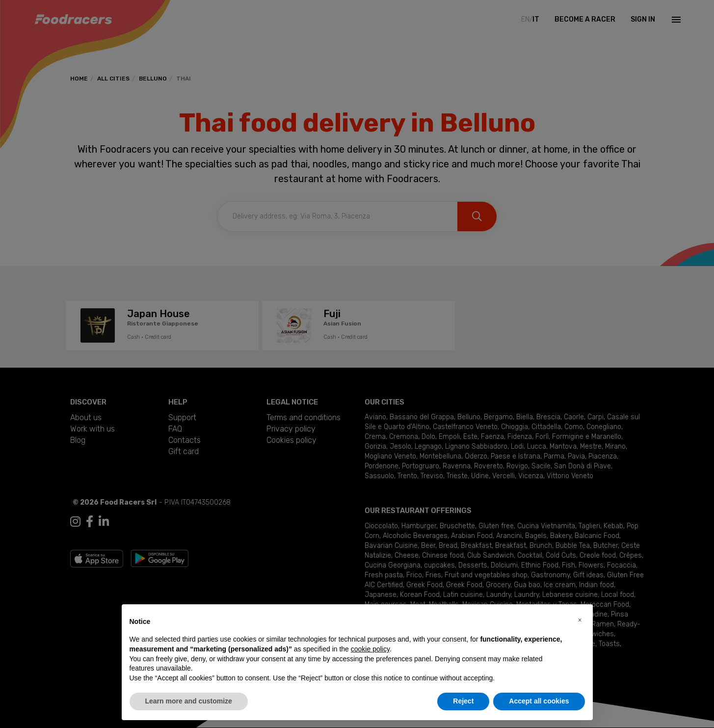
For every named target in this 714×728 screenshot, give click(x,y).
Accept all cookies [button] (539, 701)
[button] (580, 620)
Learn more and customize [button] (189, 701)
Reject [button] (463, 701)
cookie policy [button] (370, 649)
